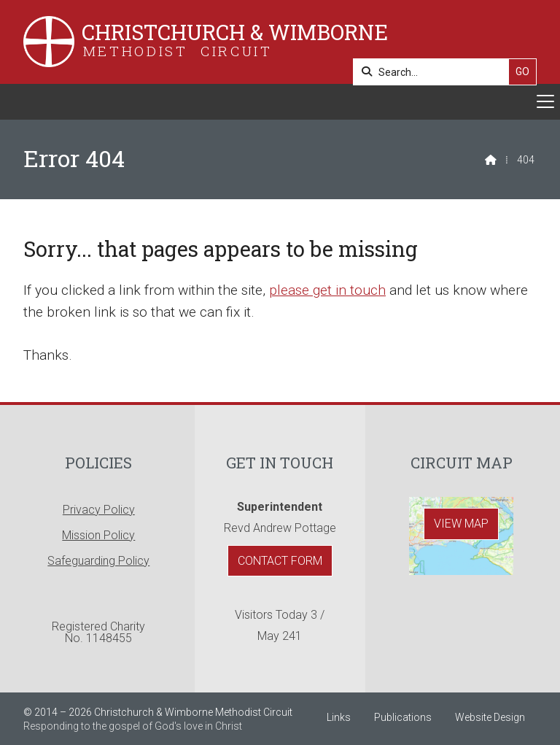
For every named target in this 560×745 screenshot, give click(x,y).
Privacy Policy (99, 510)
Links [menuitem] (339, 717)
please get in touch (327, 290)
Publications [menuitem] (403, 717)
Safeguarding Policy (98, 561)
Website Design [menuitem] (490, 717)
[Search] (435, 72)
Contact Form (280, 561)
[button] (280, 102)
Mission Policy (98, 535)
